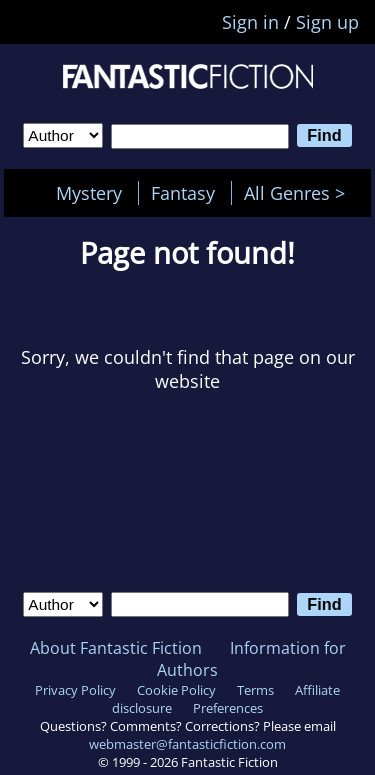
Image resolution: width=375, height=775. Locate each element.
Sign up (327, 22)
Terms (255, 690)
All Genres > (299, 193)
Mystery (89, 193)
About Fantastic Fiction (116, 648)
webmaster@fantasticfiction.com (187, 744)
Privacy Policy (75, 690)
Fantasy (183, 193)
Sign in (250, 22)
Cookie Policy (176, 690)
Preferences (228, 708)
